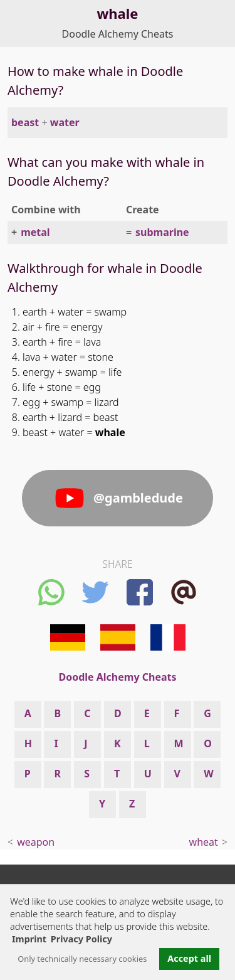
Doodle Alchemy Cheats (118, 34)
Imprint (29, 939)
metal (35, 232)
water (65, 122)
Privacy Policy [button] (81, 939)
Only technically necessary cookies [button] (82, 959)
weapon (36, 842)
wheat (204, 842)
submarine (162, 232)
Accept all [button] (189, 958)
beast (25, 122)
